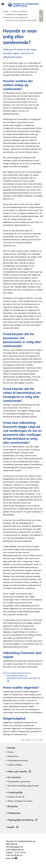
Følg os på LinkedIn (20, 772)
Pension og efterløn (20, 11)
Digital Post (13, 756)
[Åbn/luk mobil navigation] (3, 4)
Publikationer (14, 813)
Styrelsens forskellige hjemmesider (23, 786)
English (13, 827)
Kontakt (11, 748)
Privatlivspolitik (15, 792)
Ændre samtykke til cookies (20, 801)
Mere (41, 16)
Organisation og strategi (19, 781)
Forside (6, 11)
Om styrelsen (14, 777)
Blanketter (13, 806)
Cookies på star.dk (16, 797)
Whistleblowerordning (18, 760)
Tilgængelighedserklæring (23, 820)
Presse (11, 752)
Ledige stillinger (15, 765)
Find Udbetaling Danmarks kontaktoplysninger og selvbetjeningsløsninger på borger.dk (23, 677)
